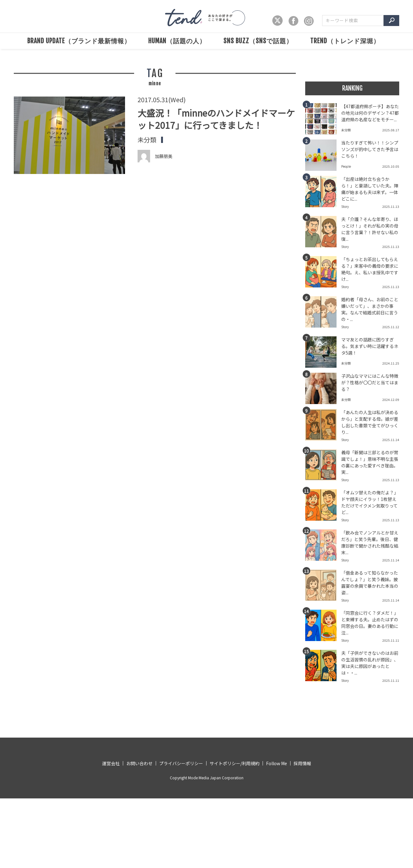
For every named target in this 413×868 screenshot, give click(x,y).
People (346, 166)
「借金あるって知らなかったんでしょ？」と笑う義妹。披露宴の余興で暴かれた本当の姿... (370, 583)
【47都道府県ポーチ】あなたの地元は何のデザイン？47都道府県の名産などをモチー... (370, 113)
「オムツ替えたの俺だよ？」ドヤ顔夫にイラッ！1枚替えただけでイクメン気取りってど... (370, 502)
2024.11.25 (391, 363)
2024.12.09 (391, 400)
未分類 (147, 140)
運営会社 (111, 763)
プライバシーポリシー (181, 763)
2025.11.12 (391, 327)
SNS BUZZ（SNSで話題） (258, 41)
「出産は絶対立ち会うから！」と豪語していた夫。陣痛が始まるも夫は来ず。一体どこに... (370, 189)
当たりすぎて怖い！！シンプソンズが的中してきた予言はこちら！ (370, 149)
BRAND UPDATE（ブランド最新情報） (79, 41)
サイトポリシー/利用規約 (235, 763)
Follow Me (277, 763)
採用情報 (302, 763)
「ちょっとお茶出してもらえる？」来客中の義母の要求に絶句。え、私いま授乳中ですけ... (370, 269)
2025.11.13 (391, 206)
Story (345, 206)
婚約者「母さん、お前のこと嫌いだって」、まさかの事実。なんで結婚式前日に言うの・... (370, 309)
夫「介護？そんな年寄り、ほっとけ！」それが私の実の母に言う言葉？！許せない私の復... (370, 229)
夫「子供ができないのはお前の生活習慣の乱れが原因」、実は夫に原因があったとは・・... (370, 663)
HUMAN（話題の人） (177, 41)
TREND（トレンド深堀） (345, 41)
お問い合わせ (139, 763)
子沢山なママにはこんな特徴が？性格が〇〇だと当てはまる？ (370, 382)
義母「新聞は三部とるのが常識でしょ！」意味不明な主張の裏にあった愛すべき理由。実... (370, 462)
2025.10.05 (391, 166)
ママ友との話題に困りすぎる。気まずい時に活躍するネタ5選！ (370, 346)
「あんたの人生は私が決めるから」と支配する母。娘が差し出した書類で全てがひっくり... (370, 422)
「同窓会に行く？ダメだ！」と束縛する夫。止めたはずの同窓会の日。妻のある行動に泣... (370, 623)
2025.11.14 (391, 440)
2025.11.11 (391, 640)
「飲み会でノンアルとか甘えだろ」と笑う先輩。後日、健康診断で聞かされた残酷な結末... (370, 542)
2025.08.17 (391, 130)
